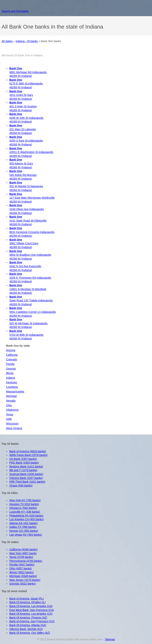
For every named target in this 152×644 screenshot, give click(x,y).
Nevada (11, 401)
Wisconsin (12, 424)
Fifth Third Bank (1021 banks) (27, 482)
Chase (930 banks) (21, 486)
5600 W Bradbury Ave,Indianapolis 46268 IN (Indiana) (30, 255)
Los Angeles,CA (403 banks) (27, 519)
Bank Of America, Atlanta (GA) (28, 625)
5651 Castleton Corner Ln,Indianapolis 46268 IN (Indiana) (33, 312)
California (12, 355)
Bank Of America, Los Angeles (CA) (31, 606)
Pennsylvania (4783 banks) (26, 561)
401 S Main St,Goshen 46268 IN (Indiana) (23, 106)
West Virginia (14, 428)
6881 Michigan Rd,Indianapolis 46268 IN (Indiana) (28, 72)
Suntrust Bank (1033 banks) (26, 474)
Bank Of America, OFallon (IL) (28, 602)
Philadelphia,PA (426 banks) (26, 516)
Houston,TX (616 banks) (24, 504)
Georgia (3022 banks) (23, 584)
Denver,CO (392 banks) (24, 531)
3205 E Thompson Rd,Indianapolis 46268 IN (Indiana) (30, 278)
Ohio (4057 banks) (21, 568)
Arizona (11, 350)
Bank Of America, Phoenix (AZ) (28, 618)
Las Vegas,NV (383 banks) (26, 535)
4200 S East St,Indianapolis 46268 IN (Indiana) (26, 141)
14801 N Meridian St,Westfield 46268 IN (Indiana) (28, 289)
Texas (10, 414)
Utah (9, 419)
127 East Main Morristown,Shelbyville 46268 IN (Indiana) (32, 198)
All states (7, 41)
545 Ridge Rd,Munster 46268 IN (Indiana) (23, 175)
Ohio (9, 405)
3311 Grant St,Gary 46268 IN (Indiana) (21, 95)
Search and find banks (15, 11)
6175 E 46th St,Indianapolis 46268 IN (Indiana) (26, 84)
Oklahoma (12, 410)
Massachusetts (15, 392)
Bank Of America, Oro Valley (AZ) (30, 633)
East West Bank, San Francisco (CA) (32, 610)
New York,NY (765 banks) (25, 500)
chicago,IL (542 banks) (23, 508)
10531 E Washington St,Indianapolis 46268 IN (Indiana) (31, 152)
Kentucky (12, 382)
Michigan (11, 396)
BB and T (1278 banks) (23, 470)
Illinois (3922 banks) (22, 572)
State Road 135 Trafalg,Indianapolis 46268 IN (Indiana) (31, 301)
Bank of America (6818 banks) (28, 451)
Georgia (11, 369)
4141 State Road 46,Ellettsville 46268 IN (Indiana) (28, 221)
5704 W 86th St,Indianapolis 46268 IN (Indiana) (26, 335)
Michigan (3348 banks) (23, 576)
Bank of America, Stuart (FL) (27, 599)
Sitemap (110, 639)
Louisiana (12, 387)
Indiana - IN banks (27, 41)
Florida (10, 364)
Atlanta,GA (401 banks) (23, 523)
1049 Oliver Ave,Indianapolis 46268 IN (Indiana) (27, 209)
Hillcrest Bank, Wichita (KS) (26, 629)
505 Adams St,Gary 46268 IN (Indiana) (21, 163)
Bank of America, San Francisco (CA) (32, 621)
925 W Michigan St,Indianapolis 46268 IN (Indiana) (28, 323)
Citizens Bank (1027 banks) (26, 478)
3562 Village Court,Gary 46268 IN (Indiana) (24, 243)
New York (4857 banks (23, 553)
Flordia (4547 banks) (22, 565)
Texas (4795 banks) (21, 557)
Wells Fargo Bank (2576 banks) (28, 455)
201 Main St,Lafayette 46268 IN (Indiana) (23, 129)
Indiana (11, 378)
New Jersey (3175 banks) (25, 580)
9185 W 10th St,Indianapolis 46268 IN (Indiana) (26, 118)
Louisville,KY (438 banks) (25, 512)
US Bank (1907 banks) (23, 459)
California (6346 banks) (23, 549)
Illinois (10, 373)
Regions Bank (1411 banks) (26, 466)
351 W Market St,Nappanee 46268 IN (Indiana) (26, 186)
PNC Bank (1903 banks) (24, 463)
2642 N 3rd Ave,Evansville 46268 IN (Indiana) (25, 266)
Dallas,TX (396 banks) (23, 527)
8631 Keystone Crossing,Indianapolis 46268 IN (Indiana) (32, 232)
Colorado (12, 359)
